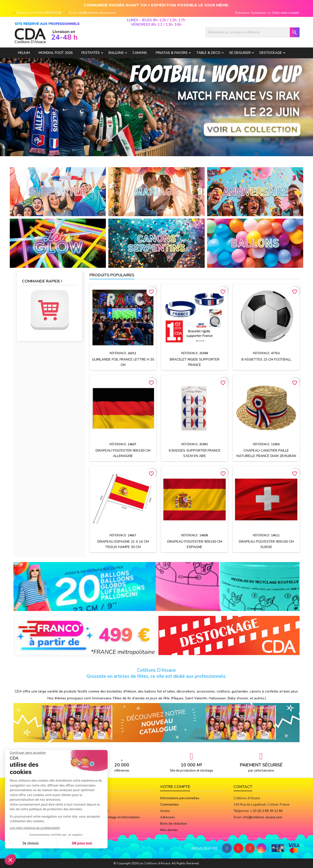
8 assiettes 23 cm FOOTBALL (266, 359)
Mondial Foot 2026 (56, 53)
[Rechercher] (252, 32)
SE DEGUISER (240, 53)
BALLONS (116, 53)
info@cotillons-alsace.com (97, 13)
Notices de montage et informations (113, 817)
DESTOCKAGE (271, 53)
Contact (243, 787)
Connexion (258, 13)
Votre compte (175, 787)
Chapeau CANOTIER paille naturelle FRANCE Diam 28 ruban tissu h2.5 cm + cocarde (266, 456)
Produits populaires (112, 275)
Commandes (169, 805)
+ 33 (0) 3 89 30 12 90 (46, 13)
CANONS (140, 53)
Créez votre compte (285, 13)
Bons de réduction (174, 824)
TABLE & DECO (208, 53)
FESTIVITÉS (91, 53)
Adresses (168, 817)
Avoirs (165, 811)
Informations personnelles (180, 798)
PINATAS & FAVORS (172, 53)
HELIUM (24, 53)
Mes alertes (169, 830)
